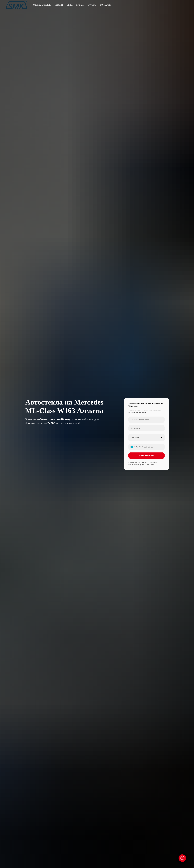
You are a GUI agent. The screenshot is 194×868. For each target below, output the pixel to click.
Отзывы (92, 5)
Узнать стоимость (147, 455)
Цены (70, 5)
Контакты (106, 5)
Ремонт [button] (59, 5)
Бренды (80, 5)
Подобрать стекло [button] (42, 5)
